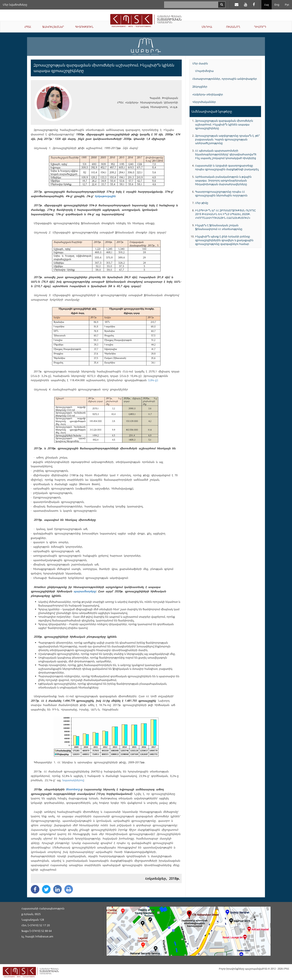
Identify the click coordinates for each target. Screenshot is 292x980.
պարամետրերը (85, 591)
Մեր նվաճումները (15, 5)
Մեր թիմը (202, 203)
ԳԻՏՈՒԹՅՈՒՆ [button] (84, 27)
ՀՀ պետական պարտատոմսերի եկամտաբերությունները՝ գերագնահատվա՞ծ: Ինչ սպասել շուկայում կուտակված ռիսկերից (226, 154)
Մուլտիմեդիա (204, 71)
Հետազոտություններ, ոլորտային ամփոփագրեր (225, 79)
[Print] (69, 889)
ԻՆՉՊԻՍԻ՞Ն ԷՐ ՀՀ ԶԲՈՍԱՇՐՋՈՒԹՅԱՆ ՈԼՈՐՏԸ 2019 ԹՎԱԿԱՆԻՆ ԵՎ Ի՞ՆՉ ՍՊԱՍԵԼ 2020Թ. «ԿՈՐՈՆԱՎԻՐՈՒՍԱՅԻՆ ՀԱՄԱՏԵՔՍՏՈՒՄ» (225, 214)
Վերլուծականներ (204, 102)
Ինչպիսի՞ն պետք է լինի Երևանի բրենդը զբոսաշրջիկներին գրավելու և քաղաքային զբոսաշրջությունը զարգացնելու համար (224, 240)
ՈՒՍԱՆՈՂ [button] (233, 27)
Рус (287, 5)
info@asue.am (44, 936)
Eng (277, 5)
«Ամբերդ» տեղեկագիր (208, 94)
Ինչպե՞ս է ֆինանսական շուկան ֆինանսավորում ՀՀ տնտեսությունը (219, 227)
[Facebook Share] (35, 889)
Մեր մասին (200, 63)
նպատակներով (73, 780)
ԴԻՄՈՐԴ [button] (260, 27)
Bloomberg (73, 789)
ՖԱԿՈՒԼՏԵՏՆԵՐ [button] (53, 27)
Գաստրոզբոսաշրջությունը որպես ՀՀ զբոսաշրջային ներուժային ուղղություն (221, 193)
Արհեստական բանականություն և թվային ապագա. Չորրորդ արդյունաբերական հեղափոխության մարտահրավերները (223, 180)
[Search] (222, 5)
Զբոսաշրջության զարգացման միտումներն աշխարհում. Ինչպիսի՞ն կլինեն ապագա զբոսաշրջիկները (224, 124)
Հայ (267, 5)
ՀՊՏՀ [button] (28, 27)
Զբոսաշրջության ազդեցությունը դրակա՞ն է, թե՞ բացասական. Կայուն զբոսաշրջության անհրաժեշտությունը (227, 139)
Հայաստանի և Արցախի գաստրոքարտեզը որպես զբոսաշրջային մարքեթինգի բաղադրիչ (227, 167)
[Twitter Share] (46, 889)
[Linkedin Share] (57, 889)
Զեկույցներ (200, 87)
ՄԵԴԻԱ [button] (207, 27)
